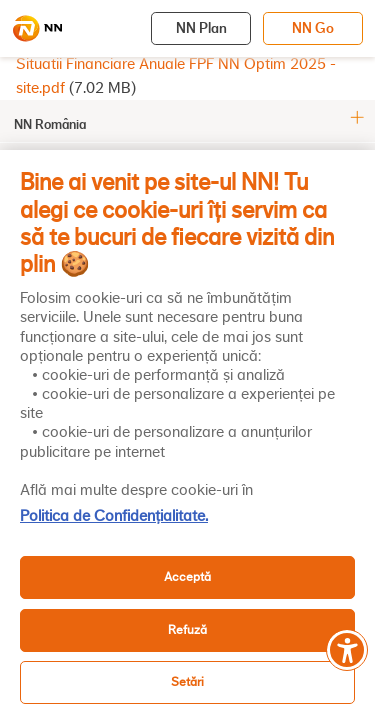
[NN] (37, 29)
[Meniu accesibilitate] (347, 650)
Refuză (187, 629)
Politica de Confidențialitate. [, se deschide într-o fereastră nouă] (114, 516)
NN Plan (201, 28)
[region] (187, 435)
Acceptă (187, 576)
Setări (187, 681)
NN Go (313, 28)
